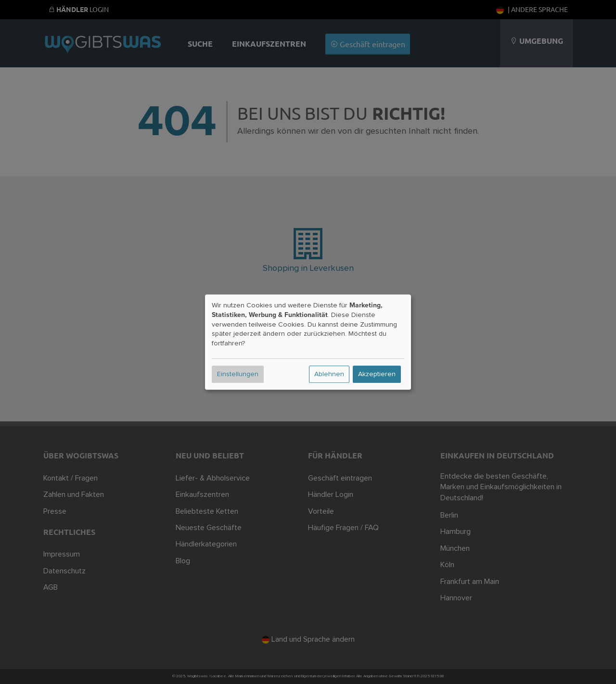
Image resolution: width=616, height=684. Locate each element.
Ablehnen (329, 374)
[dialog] (308, 342)
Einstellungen (238, 374)
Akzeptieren (377, 374)
